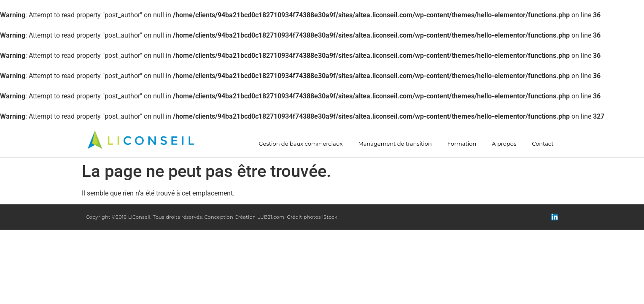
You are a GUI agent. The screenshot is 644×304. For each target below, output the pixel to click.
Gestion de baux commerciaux (301, 144)
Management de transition (395, 144)
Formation (462, 144)
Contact (543, 144)
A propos (504, 144)
